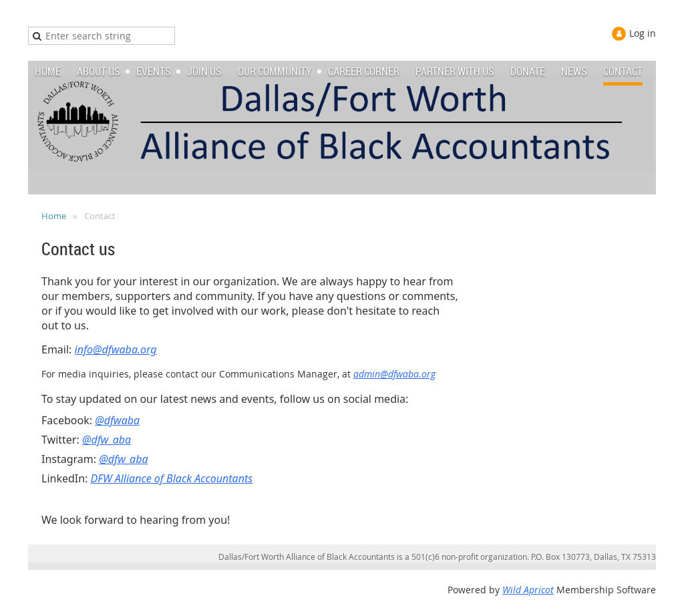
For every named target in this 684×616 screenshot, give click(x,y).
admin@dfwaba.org (394, 374)
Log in (643, 33)
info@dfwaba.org (116, 349)
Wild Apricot (528, 590)
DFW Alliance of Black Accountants (172, 478)
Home (54, 216)
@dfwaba (117, 420)
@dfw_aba (107, 440)
